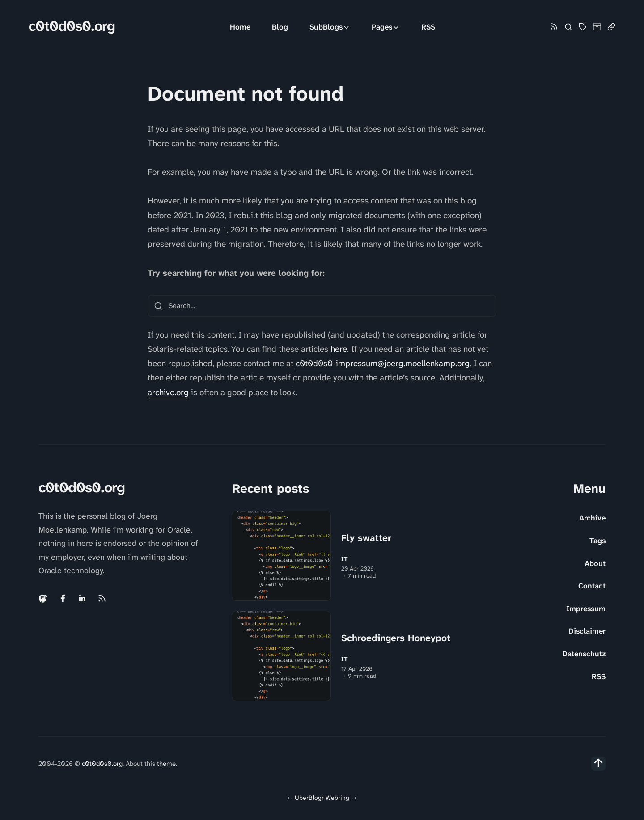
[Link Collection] (611, 27)
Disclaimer (587, 631)
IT (345, 559)
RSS (428, 27)
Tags (597, 541)
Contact (592, 586)
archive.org (168, 392)
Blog (280, 27)
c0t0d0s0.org (72, 26)
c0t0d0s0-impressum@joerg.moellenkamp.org (383, 363)
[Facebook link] (63, 598)
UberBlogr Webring (322, 798)
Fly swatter (366, 538)
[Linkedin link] (82, 598)
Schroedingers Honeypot (396, 638)
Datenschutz (584, 654)
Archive (592, 518)
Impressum (586, 609)
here (339, 349)
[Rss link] (554, 27)
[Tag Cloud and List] (583, 27)
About (595, 563)
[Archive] (597, 27)
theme (166, 764)
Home (240, 27)
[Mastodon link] (44, 598)
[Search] (568, 27)
